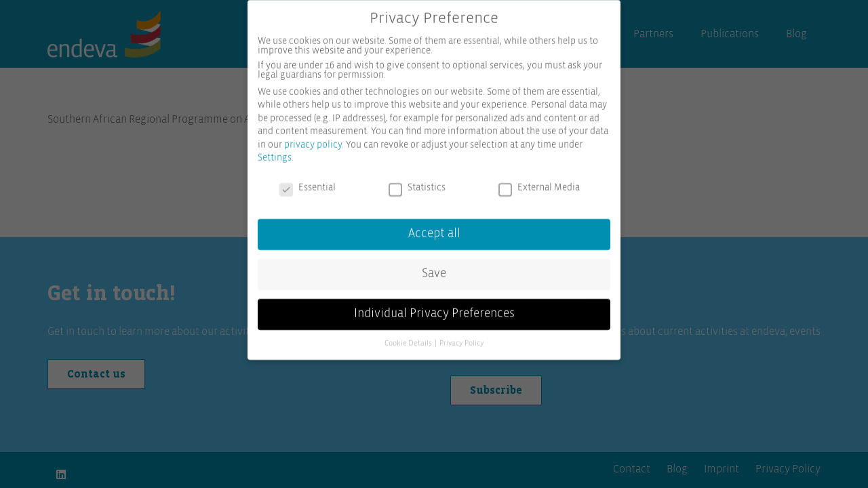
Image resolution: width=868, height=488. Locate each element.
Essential (308, 181)
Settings (275, 151)
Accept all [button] (434, 226)
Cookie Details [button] (409, 336)
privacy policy (313, 138)
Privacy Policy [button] (462, 336)
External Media (539, 181)
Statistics (417, 181)
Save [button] (434, 266)
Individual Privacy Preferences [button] (434, 306)
